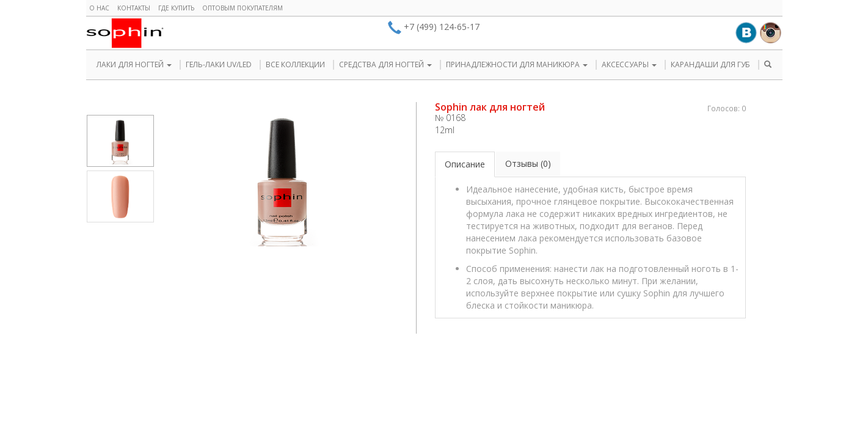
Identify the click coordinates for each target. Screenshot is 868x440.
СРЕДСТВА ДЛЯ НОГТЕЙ (385, 64)
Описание (465, 164)
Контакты (134, 8)
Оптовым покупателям (243, 8)
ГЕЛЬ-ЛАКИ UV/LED (219, 64)
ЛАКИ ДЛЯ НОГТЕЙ (134, 64)
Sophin (125, 33)
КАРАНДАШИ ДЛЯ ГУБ (710, 64)
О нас (99, 8)
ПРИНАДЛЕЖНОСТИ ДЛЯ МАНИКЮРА (517, 64)
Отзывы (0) (528, 163)
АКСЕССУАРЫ (629, 64)
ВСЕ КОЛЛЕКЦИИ (295, 64)
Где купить (176, 8)
